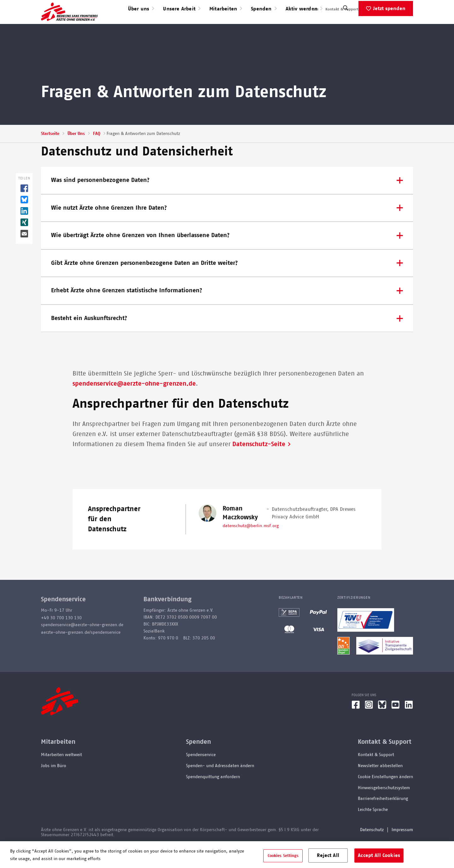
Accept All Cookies (379, 855)
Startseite (50, 154)
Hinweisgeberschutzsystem (384, 808)
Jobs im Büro (54, 786)
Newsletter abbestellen (380, 786)
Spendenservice (201, 775)
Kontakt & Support (342, 9)
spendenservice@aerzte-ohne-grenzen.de (134, 404)
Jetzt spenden (389, 29)
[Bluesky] (382, 727)
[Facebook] (356, 727)
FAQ (97, 154)
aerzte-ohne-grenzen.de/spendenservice (81, 653)
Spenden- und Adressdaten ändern (220, 786)
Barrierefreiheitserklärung (383, 819)
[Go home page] (69, 22)
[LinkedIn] (409, 727)
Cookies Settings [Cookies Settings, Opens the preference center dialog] (283, 856)
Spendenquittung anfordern (213, 797)
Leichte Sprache (373, 830)
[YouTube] (396, 727)
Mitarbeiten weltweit (61, 775)
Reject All (328, 855)
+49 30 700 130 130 (61, 638)
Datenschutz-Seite (259, 464)
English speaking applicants (389, 9)
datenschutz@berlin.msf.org (251, 546)
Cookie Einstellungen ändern (385, 797)
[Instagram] (369, 727)
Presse (313, 9)
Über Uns (76, 154)
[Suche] (346, 30)
